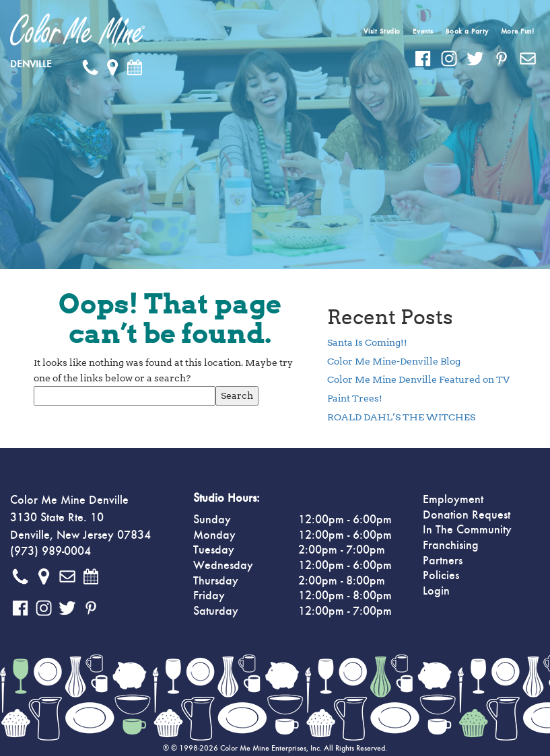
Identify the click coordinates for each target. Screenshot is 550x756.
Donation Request (467, 515)
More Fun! (518, 31)
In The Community (467, 530)
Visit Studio (382, 31)
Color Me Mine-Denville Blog (394, 361)
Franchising (451, 545)
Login (436, 591)
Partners (443, 561)
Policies (441, 576)
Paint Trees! (355, 398)
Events (423, 31)
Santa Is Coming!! (367, 342)
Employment (453, 500)
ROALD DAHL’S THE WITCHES (401, 417)
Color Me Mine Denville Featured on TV (418, 379)
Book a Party (467, 31)
